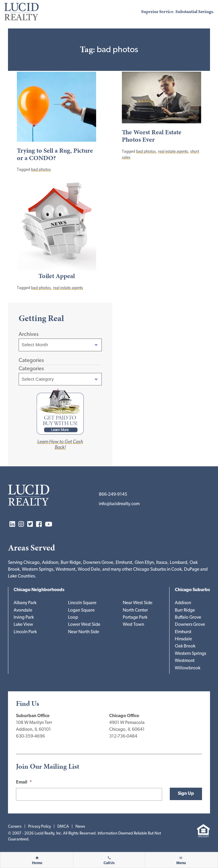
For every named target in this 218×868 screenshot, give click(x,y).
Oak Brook (185, 646)
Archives (29, 335)
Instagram (21, 525)
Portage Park (135, 618)
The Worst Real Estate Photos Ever (152, 136)
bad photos (41, 170)
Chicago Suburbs (192, 590)
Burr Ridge (185, 611)
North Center (135, 611)
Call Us (109, 863)
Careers (15, 827)
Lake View (23, 625)
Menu (181, 863)
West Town (133, 625)
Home (37, 863)
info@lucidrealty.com (119, 504)
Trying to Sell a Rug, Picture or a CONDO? (55, 154)
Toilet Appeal (57, 276)
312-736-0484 (123, 737)
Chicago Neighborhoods (39, 590)
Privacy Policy (39, 827)
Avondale (23, 611)
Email (24, 782)
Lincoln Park (25, 632)
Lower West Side (84, 625)
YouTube (49, 525)
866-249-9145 (113, 495)
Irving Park (24, 618)
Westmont (185, 661)
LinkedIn (12, 525)
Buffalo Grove (188, 618)
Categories (31, 369)
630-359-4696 (30, 737)
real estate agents (173, 152)
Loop (73, 618)
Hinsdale (183, 639)
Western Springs (190, 654)
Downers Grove (190, 625)
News (80, 827)
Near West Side (138, 603)
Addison (183, 603)
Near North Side (84, 632)
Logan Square (81, 611)
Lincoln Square (82, 603)
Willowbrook (188, 668)
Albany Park (25, 603)
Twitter (30, 525)
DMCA (63, 827)
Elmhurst (183, 632)
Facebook (39, 525)
